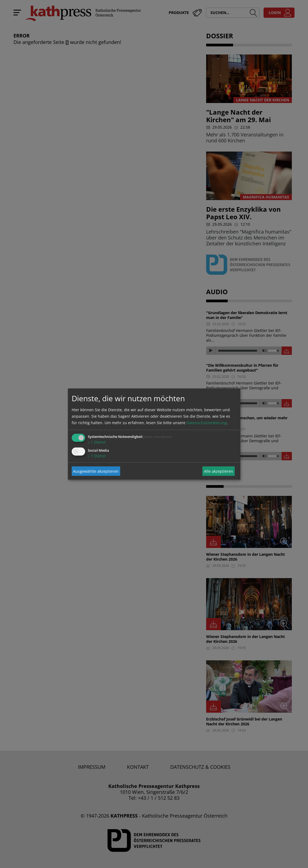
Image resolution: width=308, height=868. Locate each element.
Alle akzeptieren (219, 471)
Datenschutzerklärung (207, 423)
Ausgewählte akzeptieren (96, 471)
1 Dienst (97, 442)
